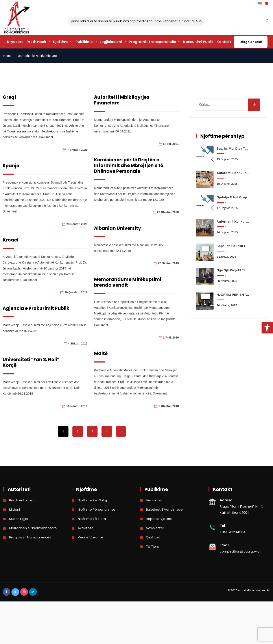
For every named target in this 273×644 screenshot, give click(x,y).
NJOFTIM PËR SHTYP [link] (233, 295)
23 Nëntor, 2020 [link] (77, 229)
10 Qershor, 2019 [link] (76, 297)
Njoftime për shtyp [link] (93, 500)
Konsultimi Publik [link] (198, 42)
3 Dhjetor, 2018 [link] (157, 421)
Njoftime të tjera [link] (92, 519)
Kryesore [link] (15, 42)
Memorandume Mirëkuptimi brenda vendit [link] (116, 292)
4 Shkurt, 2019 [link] (78, 353)
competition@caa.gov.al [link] (240, 551)
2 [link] (78, 431)
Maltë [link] (90, 369)
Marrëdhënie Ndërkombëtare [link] (33, 528)
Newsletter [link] (155, 528)
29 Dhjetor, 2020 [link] (157, 212)
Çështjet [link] (153, 537)
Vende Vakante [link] (90, 537)
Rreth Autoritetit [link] (23, 500)
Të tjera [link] (153, 546)
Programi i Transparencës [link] (152, 42)
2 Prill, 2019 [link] (160, 347)
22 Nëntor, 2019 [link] (157, 273)
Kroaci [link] (10, 245)
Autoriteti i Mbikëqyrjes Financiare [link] (110, 100)
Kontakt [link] (224, 42)
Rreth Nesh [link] (36, 42)
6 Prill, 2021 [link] (160, 144)
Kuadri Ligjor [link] (19, 519)
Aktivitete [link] (86, 528)
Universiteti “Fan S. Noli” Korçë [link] (31, 377)
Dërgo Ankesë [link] (251, 42)
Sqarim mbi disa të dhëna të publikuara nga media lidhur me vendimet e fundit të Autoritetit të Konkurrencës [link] (145, 21)
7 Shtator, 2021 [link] (77, 150)
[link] (267, 328)
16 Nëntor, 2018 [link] (77, 421)
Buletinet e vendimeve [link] (164, 509)
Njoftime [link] (61, 42)
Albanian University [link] (106, 238)
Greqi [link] (9, 97)
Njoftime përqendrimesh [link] (98, 509)
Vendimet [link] (154, 500)
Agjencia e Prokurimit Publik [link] (36, 318)
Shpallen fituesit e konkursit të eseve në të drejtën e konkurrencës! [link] (233, 246)
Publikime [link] (84, 42)
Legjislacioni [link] (111, 42)
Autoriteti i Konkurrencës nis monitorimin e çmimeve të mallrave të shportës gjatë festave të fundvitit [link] (233, 173)
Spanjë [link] (11, 171)
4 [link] (107, 431)
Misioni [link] (15, 509)
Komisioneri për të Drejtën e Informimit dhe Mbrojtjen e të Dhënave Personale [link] (117, 165)
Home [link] (7, 56)
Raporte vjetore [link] (159, 519)
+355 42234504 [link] (233, 532)
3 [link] (92, 431)
